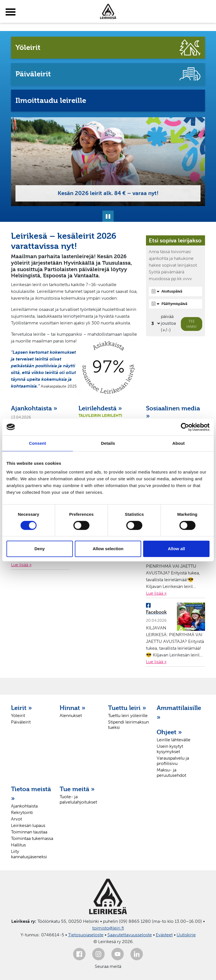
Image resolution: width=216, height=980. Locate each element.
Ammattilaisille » (178, 712)
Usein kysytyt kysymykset (170, 749)
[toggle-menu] (11, 12)
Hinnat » (73, 708)
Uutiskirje (186, 935)
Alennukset (71, 715)
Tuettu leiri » (127, 708)
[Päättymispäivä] (175, 304)
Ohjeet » (169, 732)
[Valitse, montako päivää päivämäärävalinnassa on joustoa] (155, 323)
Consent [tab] (38, 443)
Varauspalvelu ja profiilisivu (173, 761)
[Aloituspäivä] (175, 291)
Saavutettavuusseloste (130, 935)
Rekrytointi (22, 812)
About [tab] (179, 443)
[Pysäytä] (108, 216)
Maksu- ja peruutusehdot (171, 773)
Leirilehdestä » (100, 408)
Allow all (176, 549)
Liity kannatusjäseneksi (29, 854)
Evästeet (164, 935)
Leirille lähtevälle (174, 740)
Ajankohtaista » (34, 408)
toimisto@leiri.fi (108, 928)
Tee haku (192, 324)
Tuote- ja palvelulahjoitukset (78, 799)
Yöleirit (18, 715)
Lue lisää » (21, 565)
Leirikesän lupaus (28, 825)
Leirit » (22, 708)
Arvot (16, 819)
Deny (40, 549)
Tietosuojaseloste (86, 935)
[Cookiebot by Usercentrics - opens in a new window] (185, 427)
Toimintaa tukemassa (32, 838)
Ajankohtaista (24, 806)
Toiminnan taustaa (29, 832)
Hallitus (18, 845)
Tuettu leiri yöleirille (128, 715)
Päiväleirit (21, 722)
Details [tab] (108, 443)
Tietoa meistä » (31, 794)
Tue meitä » (77, 789)
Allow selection (108, 549)
